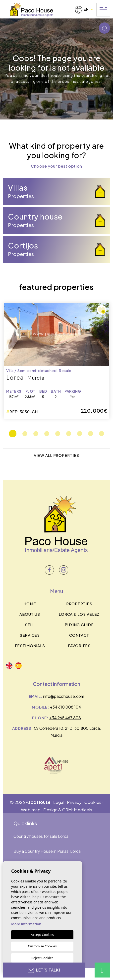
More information (26, 924)
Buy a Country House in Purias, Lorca (47, 851)
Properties (79, 604)
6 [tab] (69, 434)
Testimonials (30, 646)
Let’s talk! (44, 970)
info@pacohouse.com (64, 696)
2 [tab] (25, 434)
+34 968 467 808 (65, 718)
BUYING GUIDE (79, 625)
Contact (79, 635)
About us (30, 614)
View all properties (56, 455)
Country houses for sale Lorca (41, 836)
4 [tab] (47, 434)
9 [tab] (102, 434)
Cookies (93, 802)
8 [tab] (91, 434)
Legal (59, 802)
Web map (31, 810)
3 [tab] (36, 434)
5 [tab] (58, 434)
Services (30, 635)
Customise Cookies (42, 946)
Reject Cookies (42, 958)
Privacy (74, 802)
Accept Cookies (42, 935)
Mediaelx (83, 810)
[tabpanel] (56, 361)
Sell (30, 625)
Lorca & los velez (79, 614)
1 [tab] (13, 434)
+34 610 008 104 (66, 707)
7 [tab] (80, 434)
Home (30, 604)
